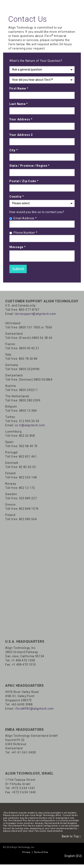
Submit (18, 269)
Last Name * (19, 104)
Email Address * (23, 218)
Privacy (26, 852)
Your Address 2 (21, 135)
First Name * (19, 88)
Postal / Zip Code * (24, 181)
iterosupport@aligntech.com (35, 314)
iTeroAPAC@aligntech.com (34, 709)
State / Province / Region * (29, 166)
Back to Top (71, 836)
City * (14, 150)
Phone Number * (23, 233)
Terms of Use (41, 852)
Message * (18, 247)
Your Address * (21, 119)
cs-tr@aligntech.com (30, 425)
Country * (17, 197)
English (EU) (73, 856)
